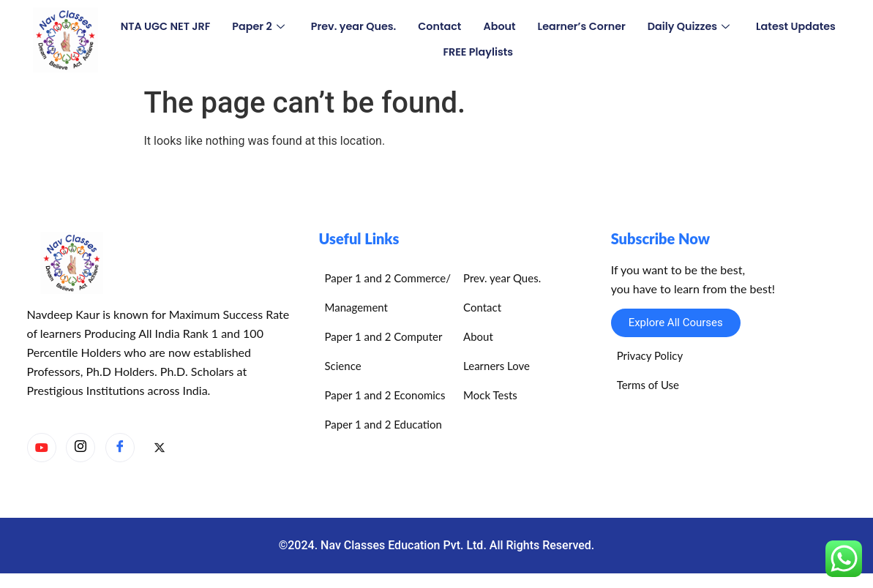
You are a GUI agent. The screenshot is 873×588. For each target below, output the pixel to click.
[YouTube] (42, 448)
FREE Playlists (531, 52)
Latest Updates (430, 52)
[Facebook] (120, 448)
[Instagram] (80, 448)
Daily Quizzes (748, 27)
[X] (160, 448)
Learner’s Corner (637, 27)
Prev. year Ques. (402, 27)
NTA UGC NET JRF (208, 27)
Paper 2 (304, 27)
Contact (491, 27)
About (552, 27)
